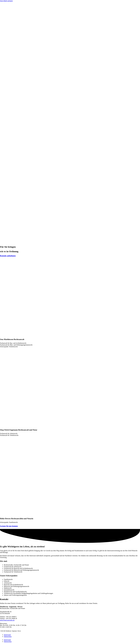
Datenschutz (8, 636)
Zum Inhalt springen (6, 1)
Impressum (7, 635)
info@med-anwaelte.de (7, 620)
